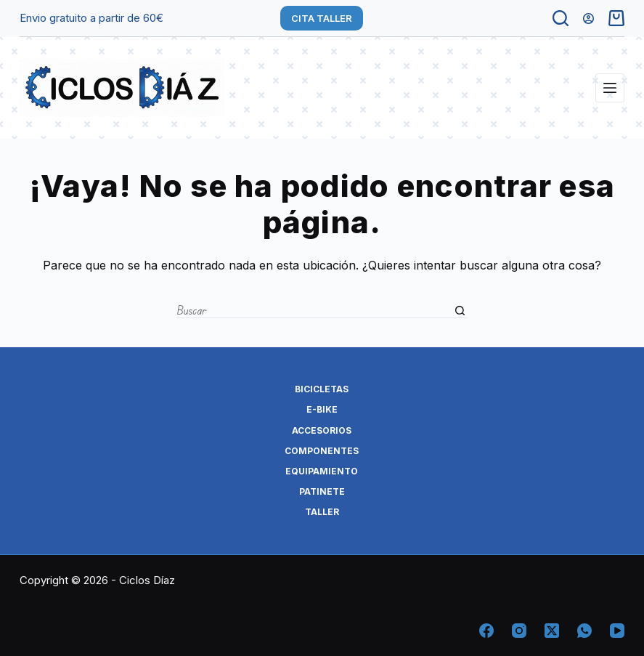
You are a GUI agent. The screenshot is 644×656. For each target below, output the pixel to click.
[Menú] (610, 88)
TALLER (322, 512)
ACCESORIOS (322, 430)
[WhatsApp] (584, 631)
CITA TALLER (322, 18)
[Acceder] (588, 19)
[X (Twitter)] (552, 631)
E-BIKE (322, 409)
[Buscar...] (314, 311)
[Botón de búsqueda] (460, 311)
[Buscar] (561, 18)
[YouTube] (617, 631)
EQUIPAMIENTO (322, 471)
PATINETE (322, 491)
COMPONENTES (322, 451)
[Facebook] (486, 631)
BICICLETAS (322, 389)
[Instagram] (519, 631)
